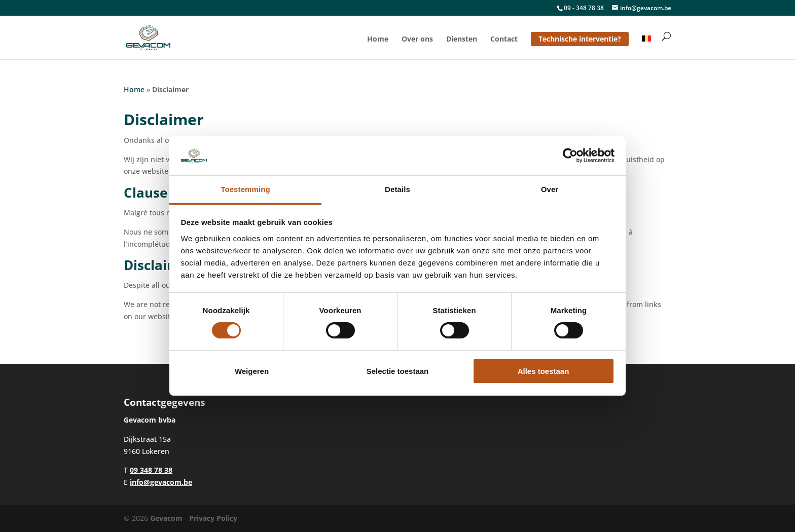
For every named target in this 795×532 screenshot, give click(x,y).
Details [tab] (397, 189)
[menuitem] (646, 47)
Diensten (462, 40)
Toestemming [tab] (245, 189)
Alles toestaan (544, 371)
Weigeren (252, 371)
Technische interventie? (580, 39)
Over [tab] (550, 189)
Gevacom (166, 518)
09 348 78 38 (151, 470)
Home (378, 40)
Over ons (417, 40)
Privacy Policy (213, 518)
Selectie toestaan (398, 371)
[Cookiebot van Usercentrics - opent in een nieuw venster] (570, 156)
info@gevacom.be (161, 482)
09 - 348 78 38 (584, 8)
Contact (504, 40)
